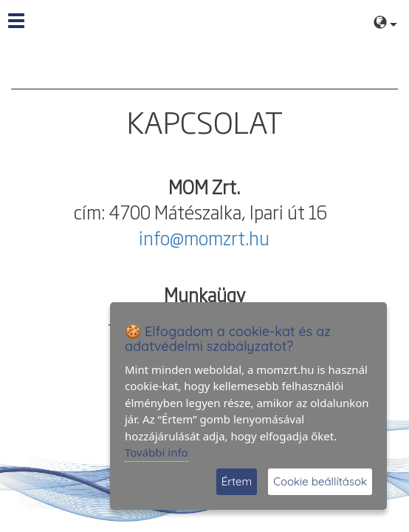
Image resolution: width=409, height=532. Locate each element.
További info (157, 452)
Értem (237, 481)
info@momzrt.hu (204, 237)
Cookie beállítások (320, 481)
